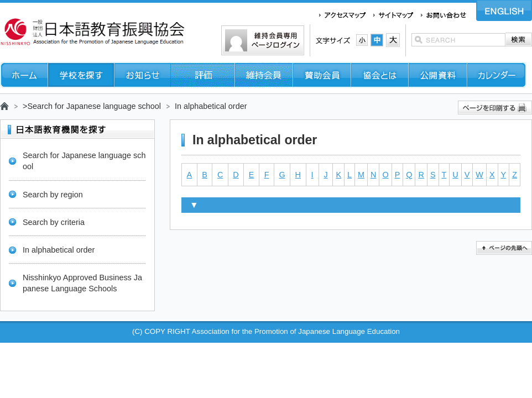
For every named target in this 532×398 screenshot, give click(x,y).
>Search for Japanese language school (92, 106)
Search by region (53, 195)
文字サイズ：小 (362, 40)
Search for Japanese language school (84, 161)
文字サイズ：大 (393, 40)
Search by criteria (54, 222)
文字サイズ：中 (377, 40)
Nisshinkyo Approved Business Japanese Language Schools (82, 283)
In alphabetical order (59, 250)
